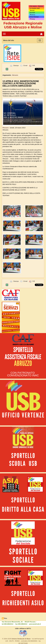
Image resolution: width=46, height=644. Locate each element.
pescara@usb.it (35, 624)
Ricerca (32, 15)
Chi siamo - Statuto (36, 6)
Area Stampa (34, 17)
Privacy (32, 19)
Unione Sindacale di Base (21, 639)
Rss (6, 618)
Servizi (32, 10)
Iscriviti (32, 13)
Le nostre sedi (35, 8)
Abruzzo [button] (15, 75)
